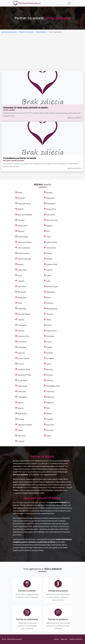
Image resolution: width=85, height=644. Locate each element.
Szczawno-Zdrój (24, 369)
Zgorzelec (50, 425)
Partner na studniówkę (27, 619)
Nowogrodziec (52, 309)
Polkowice (50, 336)
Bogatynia (50, 198)
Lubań (49, 275)
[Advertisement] (42, 51)
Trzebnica (50, 391)
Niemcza (50, 303)
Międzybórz (51, 292)
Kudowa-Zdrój (52, 264)
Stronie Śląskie (23, 358)
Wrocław (21, 419)
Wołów (49, 414)
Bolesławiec (51, 203)
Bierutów (21, 198)
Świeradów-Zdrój (53, 386)
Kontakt (56, 639)
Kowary (20, 264)
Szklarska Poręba (24, 375)
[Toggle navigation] (69, 3)
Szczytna (50, 369)
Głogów (49, 226)
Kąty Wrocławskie (24, 259)
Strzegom (50, 358)
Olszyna (21, 320)
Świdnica (50, 380)
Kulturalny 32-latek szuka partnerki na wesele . (26, 108)
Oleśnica (50, 314)
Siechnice (21, 353)
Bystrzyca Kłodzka (25, 215)
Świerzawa (22, 391)
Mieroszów (22, 292)
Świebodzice (22, 386)
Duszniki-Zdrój (52, 220)
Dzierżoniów (22, 226)
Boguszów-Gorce (24, 203)
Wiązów (21, 408)
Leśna (20, 275)
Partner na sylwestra (58, 619)
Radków (49, 347)
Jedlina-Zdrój (52, 242)
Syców (49, 364)
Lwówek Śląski (52, 286)
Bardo (20, 192)
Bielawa (49, 192)
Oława (49, 320)
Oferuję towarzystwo (58, 591)
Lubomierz (22, 286)
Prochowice (22, 342)
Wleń (48, 408)
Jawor (49, 237)
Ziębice (20, 430)
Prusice (49, 342)
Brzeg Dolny (51, 209)
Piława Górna (51, 331)
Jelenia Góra (51, 248)
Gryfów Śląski (23, 237)
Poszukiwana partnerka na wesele (20, 158)
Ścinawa (49, 375)
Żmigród (21, 441)
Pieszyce (21, 331)
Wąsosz (20, 402)
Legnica (49, 270)
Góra (48, 231)
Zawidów (50, 419)
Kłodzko (49, 259)
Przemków (22, 347)
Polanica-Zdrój (23, 336)
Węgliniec (50, 402)
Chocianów (51, 215)
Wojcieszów (22, 414)
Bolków (20, 209)
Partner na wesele (27, 591)
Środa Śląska (23, 380)
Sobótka (50, 353)
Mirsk (20, 303)
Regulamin (64, 639)
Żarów (49, 436)
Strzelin (21, 364)
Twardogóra (22, 397)
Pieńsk (49, 325)
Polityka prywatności (76, 639)
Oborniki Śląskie (24, 314)
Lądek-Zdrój (22, 270)
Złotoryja (50, 430)
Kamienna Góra (24, 253)
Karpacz (49, 253)
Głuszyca (21, 231)
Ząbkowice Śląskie (25, 425)
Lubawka (21, 281)
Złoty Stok (22, 436)
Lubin (48, 281)
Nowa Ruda (22, 309)
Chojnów (21, 220)
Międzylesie (22, 297)
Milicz (49, 297)
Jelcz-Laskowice (24, 248)
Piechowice (22, 325)
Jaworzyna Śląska (24, 242)
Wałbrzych (50, 397)
